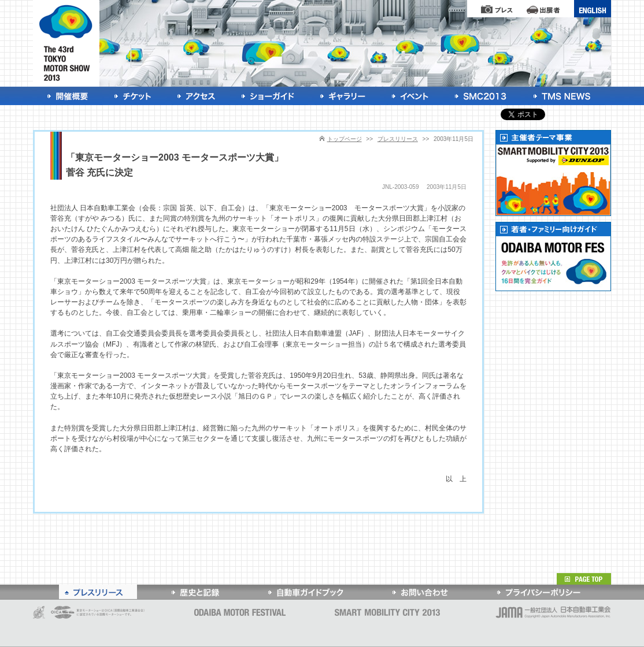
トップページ (345, 139)
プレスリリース (398, 139)
